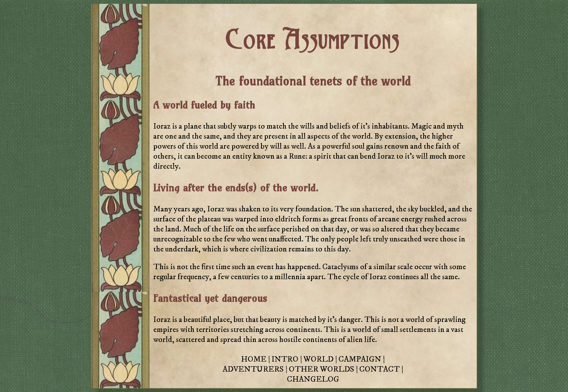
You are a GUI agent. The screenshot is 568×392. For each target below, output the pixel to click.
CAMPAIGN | (362, 359)
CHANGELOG (313, 379)
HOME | (256, 359)
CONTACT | (381, 369)
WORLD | (321, 359)
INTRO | (287, 359)
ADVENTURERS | (256, 369)
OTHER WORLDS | (324, 369)
